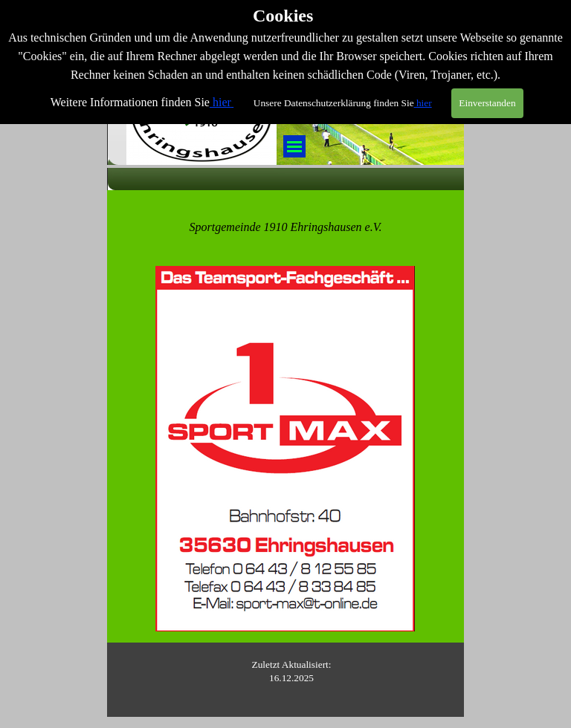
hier (222, 84)
